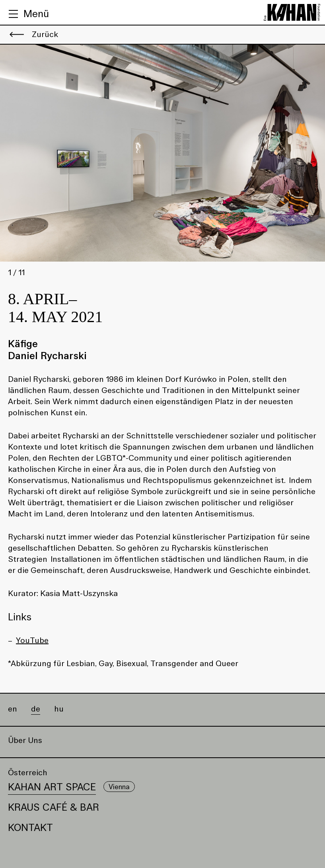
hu (59, 709)
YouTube (32, 640)
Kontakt (30, 828)
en (13, 709)
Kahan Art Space (52, 787)
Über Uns (25, 741)
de (36, 709)
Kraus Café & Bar (54, 807)
